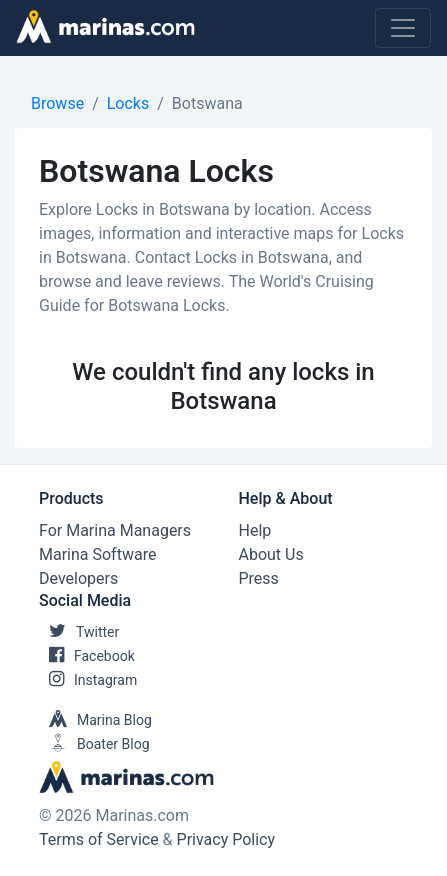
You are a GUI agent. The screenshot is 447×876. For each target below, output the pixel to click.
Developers (78, 578)
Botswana (207, 103)
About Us (271, 554)
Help (255, 530)
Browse (57, 103)
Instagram (88, 680)
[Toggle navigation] (403, 28)
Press (259, 578)
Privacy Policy (226, 839)
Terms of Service (99, 839)
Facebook (87, 656)
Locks (128, 103)
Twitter (79, 632)
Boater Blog (94, 744)
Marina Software (97, 554)
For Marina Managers (115, 530)
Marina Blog (95, 720)
